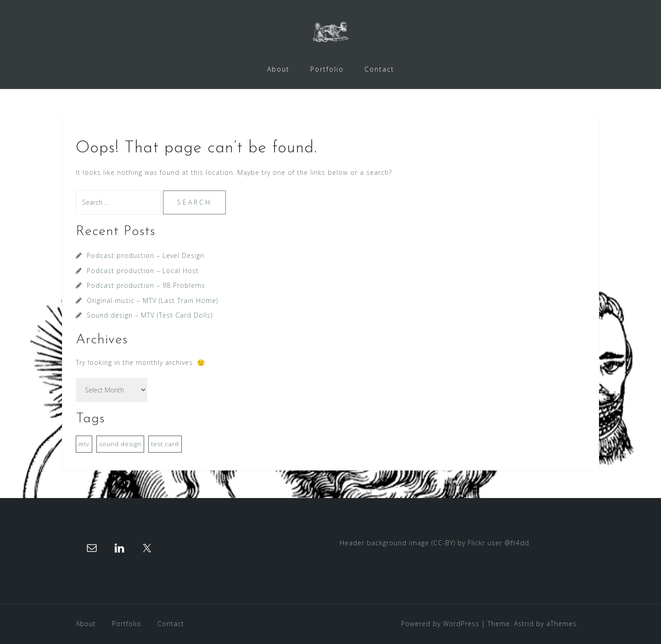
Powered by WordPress (440, 624)
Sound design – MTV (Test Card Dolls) (150, 315)
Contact (379, 69)
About (278, 69)
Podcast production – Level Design (146, 255)
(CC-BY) (443, 543)
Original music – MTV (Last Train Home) (152, 300)
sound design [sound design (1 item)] (120, 444)
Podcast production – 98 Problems (146, 285)
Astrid (524, 624)
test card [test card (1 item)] (165, 444)
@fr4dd (517, 543)
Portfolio (327, 69)
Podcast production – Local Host (143, 271)
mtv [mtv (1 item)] (84, 444)
